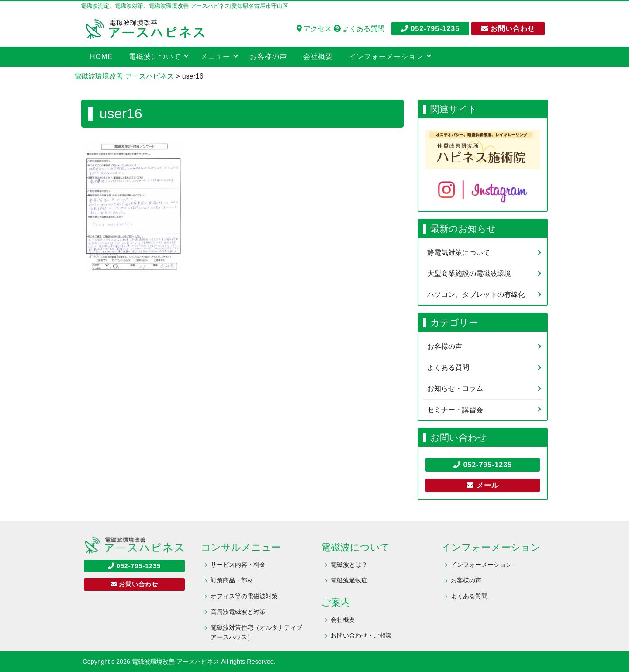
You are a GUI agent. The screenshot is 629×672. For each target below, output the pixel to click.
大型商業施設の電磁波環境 (469, 274)
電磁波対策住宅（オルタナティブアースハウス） (256, 632)
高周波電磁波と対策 (238, 612)
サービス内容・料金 (238, 565)
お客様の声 (268, 57)
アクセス (314, 29)
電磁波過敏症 (349, 580)
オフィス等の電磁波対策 (244, 596)
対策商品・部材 (232, 580)
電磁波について (155, 57)
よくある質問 (359, 29)
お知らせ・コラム (455, 388)
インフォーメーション (386, 57)
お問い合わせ (508, 29)
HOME (101, 57)
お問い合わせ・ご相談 (361, 635)
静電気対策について (459, 253)
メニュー (215, 57)
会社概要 (318, 57)
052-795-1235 (430, 29)
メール (482, 485)
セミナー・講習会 (455, 410)
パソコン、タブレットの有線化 (476, 295)
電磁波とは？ (349, 565)
